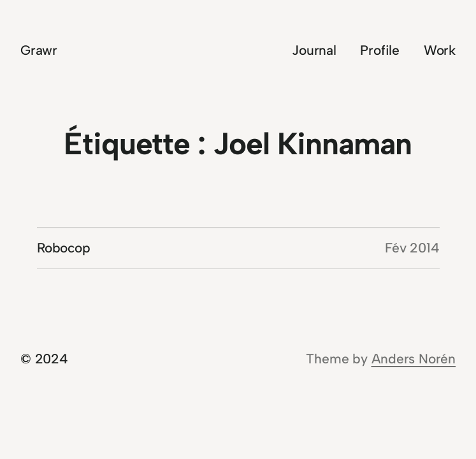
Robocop (64, 248)
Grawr (39, 50)
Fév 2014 (412, 248)
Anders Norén (414, 359)
